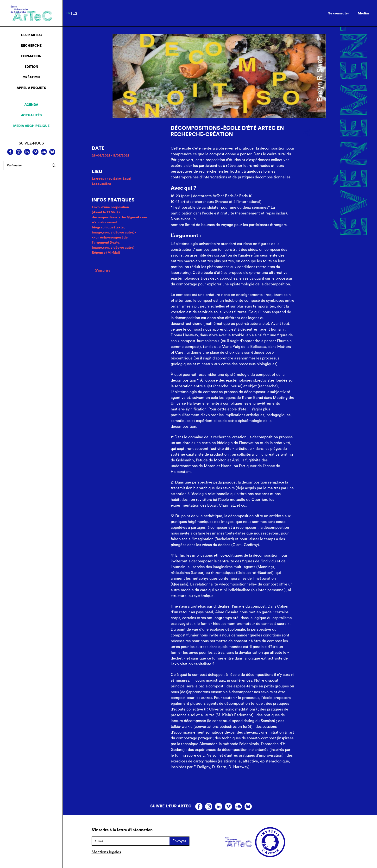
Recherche (31, 46)
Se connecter (339, 13)
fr (68, 13)
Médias (364, 13)
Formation (31, 56)
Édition (31, 67)
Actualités (31, 115)
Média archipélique (31, 126)
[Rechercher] (26, 165)
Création (31, 77)
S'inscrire (103, 270)
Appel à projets (31, 88)
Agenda (31, 105)
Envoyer (179, 841)
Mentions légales (106, 852)
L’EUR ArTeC (31, 35)
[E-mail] (131, 841)
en (75, 13)
